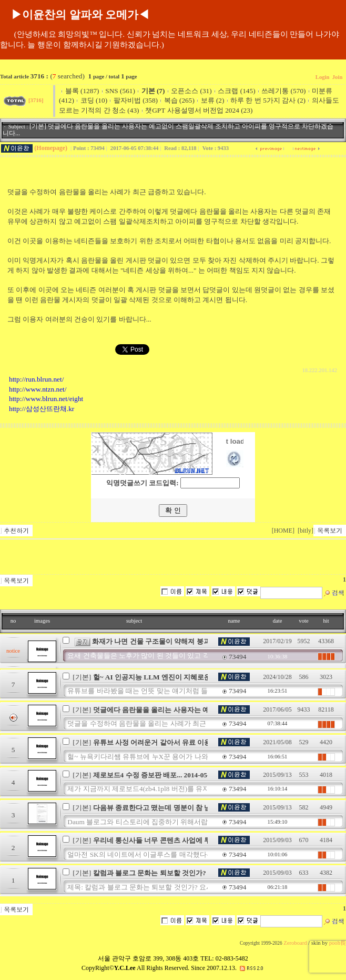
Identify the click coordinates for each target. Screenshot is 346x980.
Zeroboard (295, 943)
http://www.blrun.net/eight (46, 399)
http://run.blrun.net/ (36, 379)
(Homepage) (51, 148)
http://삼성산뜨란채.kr (42, 409)
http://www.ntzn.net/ (38, 389)
